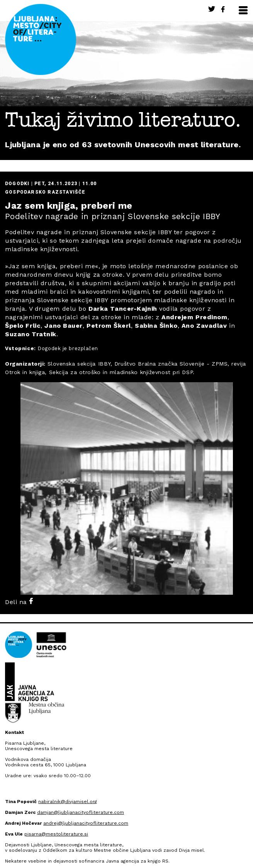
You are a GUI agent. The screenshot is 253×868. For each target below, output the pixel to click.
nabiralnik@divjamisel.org (68, 802)
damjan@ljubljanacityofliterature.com (81, 812)
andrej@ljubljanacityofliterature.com (86, 823)
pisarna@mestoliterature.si (56, 834)
